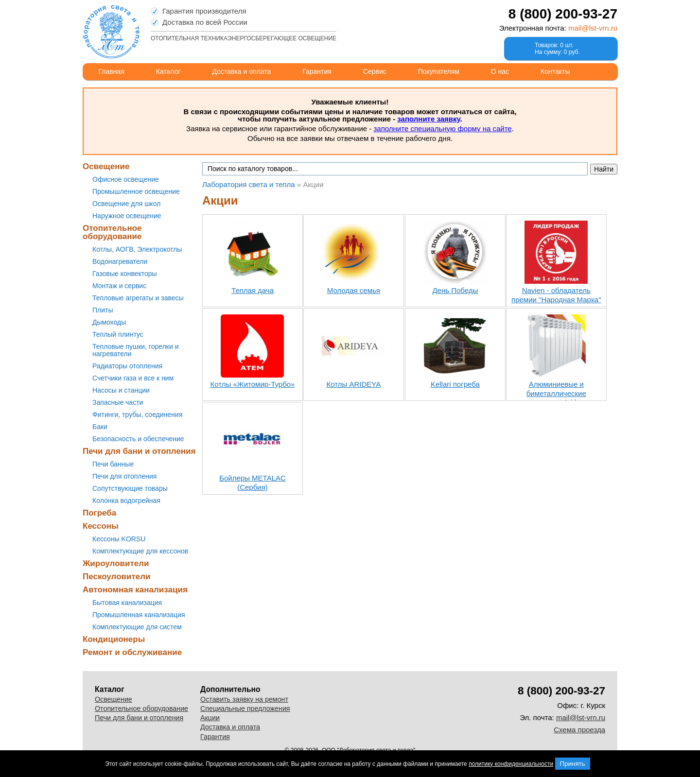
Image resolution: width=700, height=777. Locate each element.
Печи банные (113, 464)
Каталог (168, 71)
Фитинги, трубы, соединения (137, 414)
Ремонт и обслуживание (132, 652)
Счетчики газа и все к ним (133, 378)
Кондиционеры (114, 639)
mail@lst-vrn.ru (593, 28)
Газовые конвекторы (125, 274)
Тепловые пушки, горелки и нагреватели (135, 350)
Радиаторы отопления (127, 366)
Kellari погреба (455, 384)
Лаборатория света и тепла (111, 32)
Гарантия (317, 71)
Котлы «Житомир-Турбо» (253, 384)
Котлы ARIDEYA (354, 384)
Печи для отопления (124, 476)
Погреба (99, 513)
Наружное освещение (127, 216)
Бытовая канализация (127, 603)
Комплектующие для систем (137, 627)
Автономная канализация (135, 590)
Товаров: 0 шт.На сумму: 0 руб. (557, 49)
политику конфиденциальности (511, 764)
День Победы (455, 290)
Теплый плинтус (118, 334)
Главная (111, 71)
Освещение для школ (126, 204)
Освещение (106, 166)
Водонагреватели (120, 261)
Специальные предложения (245, 708)
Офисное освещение (126, 179)
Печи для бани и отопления (139, 451)
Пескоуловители (116, 577)
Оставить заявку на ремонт (244, 699)
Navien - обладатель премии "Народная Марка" (556, 295)
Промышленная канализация (139, 615)
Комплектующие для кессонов (140, 551)
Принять (573, 764)
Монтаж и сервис (119, 286)
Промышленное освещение (136, 191)
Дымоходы (109, 322)
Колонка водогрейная (126, 501)
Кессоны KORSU (119, 539)
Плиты (103, 310)
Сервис (375, 71)
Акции (210, 718)
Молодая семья (354, 290)
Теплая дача (253, 290)
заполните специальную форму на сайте (442, 129)
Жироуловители (116, 563)
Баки (100, 427)
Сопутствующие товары (130, 488)
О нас (500, 71)
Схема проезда (579, 730)
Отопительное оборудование (112, 232)
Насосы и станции (121, 390)
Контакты (555, 71)
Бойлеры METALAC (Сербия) (253, 483)
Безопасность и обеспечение (138, 439)
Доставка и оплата (242, 71)
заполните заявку (429, 119)
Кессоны (101, 526)
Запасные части (118, 402)
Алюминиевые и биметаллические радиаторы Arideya (556, 393)
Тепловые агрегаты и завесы (138, 298)
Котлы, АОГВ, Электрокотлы (137, 249)
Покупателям (439, 71)
